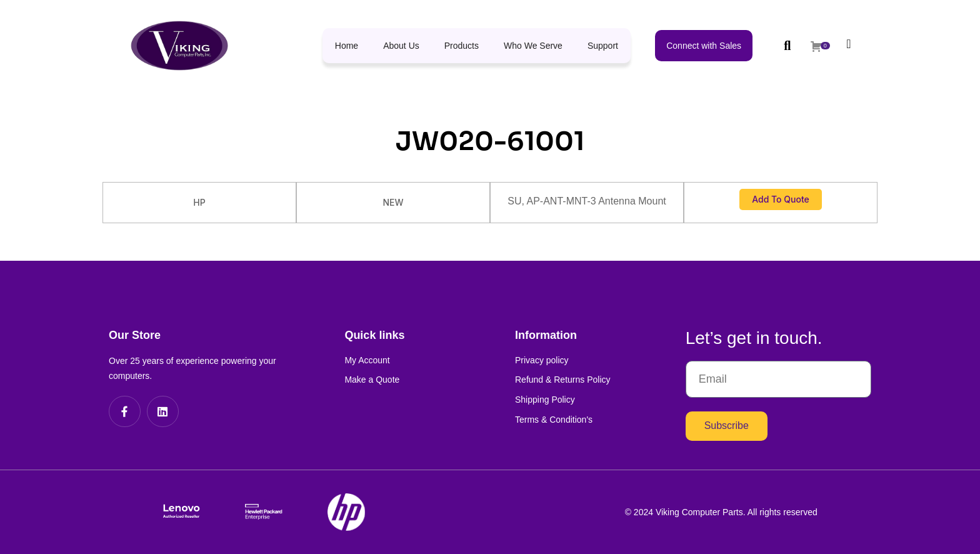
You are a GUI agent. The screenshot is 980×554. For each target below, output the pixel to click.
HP (199, 202)
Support (603, 46)
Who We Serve (533, 46)
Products (462, 46)
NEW (393, 202)
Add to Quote (781, 199)
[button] (787, 45)
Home (347, 46)
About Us (401, 46)
